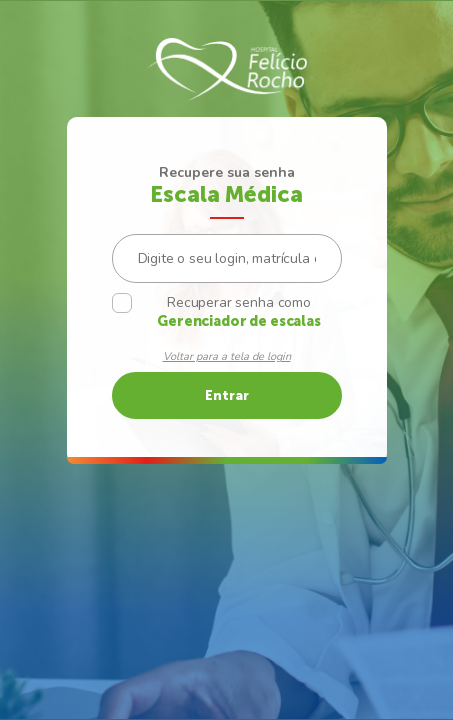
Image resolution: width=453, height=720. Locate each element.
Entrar (227, 395)
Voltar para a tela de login (227, 356)
